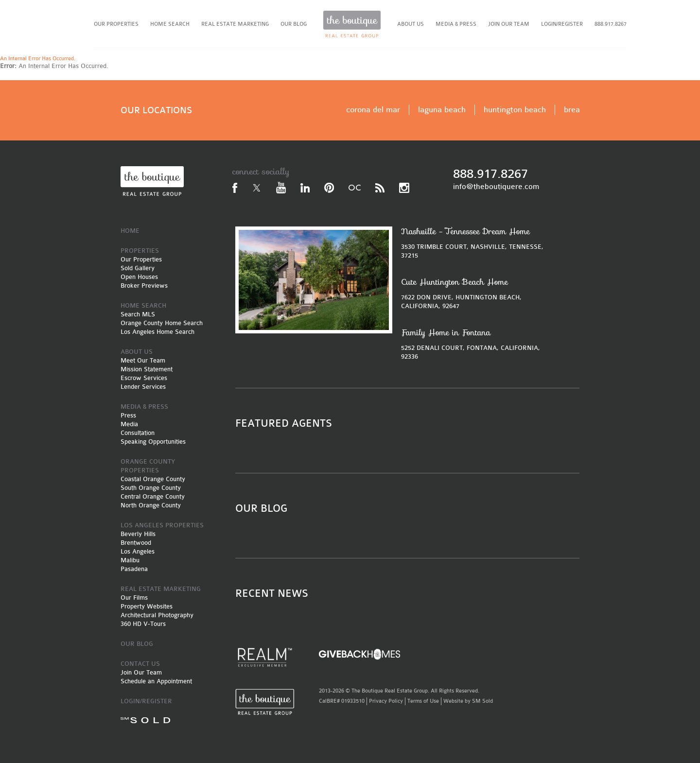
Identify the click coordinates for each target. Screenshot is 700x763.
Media (129, 424)
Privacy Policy (386, 701)
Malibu (130, 560)
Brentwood (136, 543)
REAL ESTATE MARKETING (235, 24)
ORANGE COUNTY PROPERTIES (148, 466)
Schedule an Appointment (156, 681)
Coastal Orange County (153, 479)
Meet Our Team (143, 360)
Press (128, 415)
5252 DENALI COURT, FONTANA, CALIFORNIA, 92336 (475, 344)
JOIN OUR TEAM (509, 24)
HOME (130, 231)
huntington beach (515, 110)
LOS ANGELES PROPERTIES (162, 525)
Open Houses (139, 277)
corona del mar (373, 110)
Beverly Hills (138, 534)
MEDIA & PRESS (456, 24)
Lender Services (143, 387)
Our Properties (141, 259)
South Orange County (151, 488)
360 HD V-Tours (143, 624)
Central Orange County (153, 496)
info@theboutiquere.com (496, 187)
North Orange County (151, 505)
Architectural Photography (157, 615)
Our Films (134, 598)
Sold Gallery (138, 268)
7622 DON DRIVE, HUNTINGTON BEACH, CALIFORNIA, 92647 (475, 293)
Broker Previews (144, 286)
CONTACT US (140, 664)
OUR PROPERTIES (116, 24)
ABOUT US (411, 24)
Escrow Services (144, 378)
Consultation (138, 433)
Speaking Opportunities (153, 442)
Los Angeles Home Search (157, 332)
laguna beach (442, 110)
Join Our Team (141, 672)
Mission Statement (147, 369)
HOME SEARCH (170, 24)
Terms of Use (423, 701)
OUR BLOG (294, 24)
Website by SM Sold (468, 701)
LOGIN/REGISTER (562, 24)
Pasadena (134, 569)
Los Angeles (138, 551)
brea (572, 110)
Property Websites (147, 606)
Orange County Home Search (162, 323)
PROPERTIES (140, 251)
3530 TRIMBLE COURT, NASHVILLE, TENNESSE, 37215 (475, 243)
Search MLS (138, 314)
